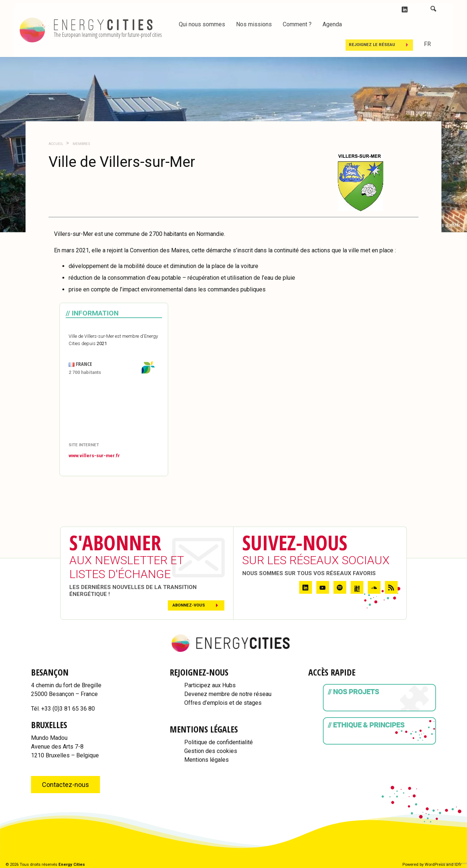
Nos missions (254, 24)
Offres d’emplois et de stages (223, 703)
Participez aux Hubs (210, 685)
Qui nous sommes (202, 24)
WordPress (435, 865)
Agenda (332, 24)
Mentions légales (207, 760)
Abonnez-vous (189, 605)
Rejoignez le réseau (372, 45)
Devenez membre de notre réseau (228, 694)
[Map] (114, 409)
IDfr (458, 865)
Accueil (56, 144)
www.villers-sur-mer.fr (94, 456)
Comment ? (297, 24)
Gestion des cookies (211, 751)
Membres (81, 144)
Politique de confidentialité (219, 742)
